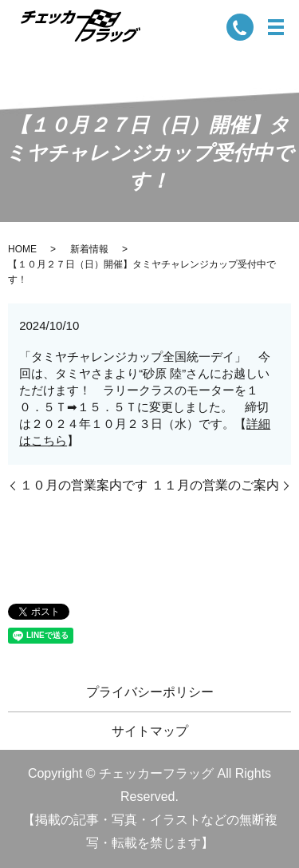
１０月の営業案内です (84, 485)
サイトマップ (150, 731)
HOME (22, 249)
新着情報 (89, 249)
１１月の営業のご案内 (215, 485)
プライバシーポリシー (150, 692)
